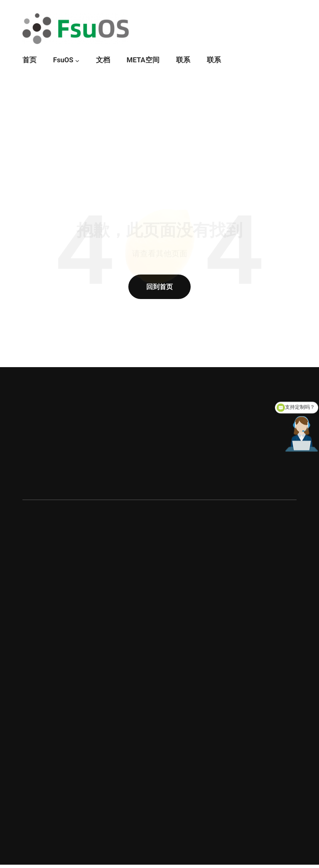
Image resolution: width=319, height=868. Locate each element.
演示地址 (55, 477)
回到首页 (159, 287)
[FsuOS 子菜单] (77, 61)
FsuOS (63, 60)
